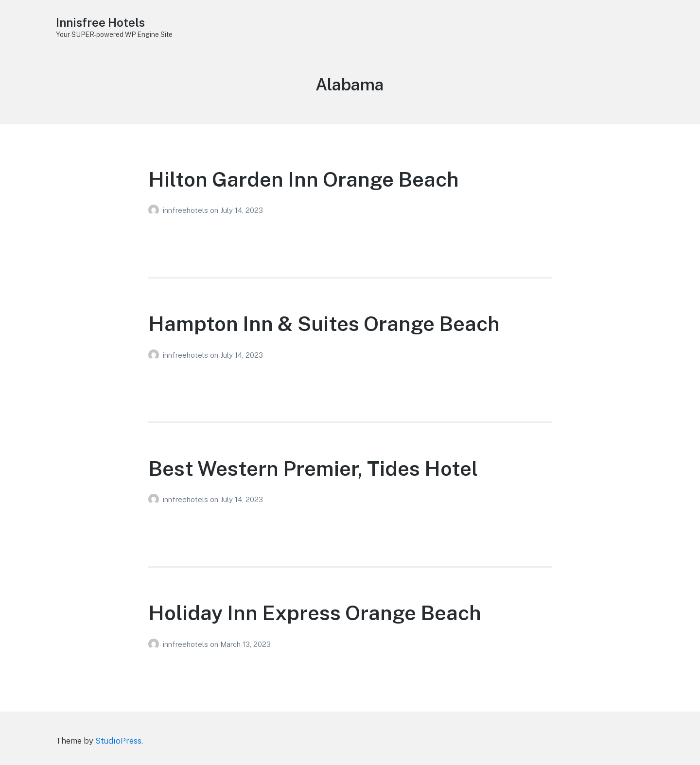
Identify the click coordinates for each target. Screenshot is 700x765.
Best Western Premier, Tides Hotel (313, 468)
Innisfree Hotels (103, 22)
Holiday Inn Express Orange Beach (315, 613)
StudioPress (118, 741)
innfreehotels (186, 210)
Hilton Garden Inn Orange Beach (304, 179)
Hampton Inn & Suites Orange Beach (324, 323)
